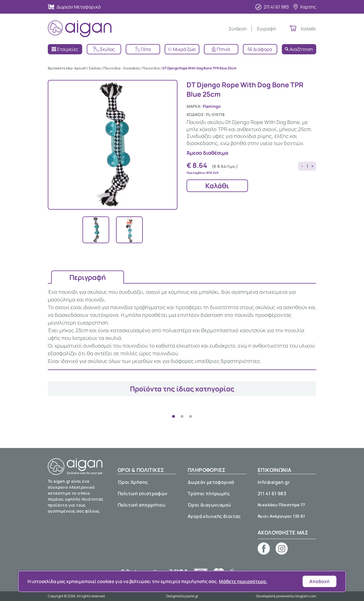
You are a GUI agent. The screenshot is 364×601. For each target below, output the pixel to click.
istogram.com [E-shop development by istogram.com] (305, 596)
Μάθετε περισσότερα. (243, 581)
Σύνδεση (238, 29)
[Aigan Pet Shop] (80, 29)
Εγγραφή (267, 29)
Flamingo (212, 106)
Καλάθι (217, 186)
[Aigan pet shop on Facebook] (264, 549)
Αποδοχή (319, 581)
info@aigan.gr (274, 482)
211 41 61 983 (272, 493)
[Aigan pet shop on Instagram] (282, 549)
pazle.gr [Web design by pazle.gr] (192, 596)
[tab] (173, 416)
